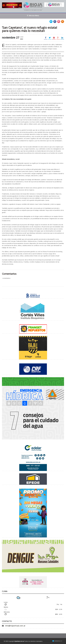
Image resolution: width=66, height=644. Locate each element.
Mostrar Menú (33, 16)
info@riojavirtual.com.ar (15, 626)
